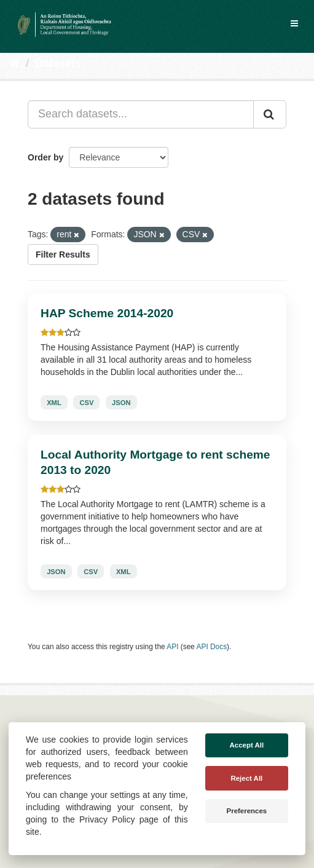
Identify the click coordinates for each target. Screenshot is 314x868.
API (172, 647)
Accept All (247, 745)
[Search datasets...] (141, 114)
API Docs (212, 647)
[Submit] (270, 114)
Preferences (247, 811)
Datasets (58, 63)
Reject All (246, 778)
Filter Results (63, 254)
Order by (45, 157)
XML (54, 403)
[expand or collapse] (294, 23)
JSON (121, 403)
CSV (86, 403)
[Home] (14, 63)
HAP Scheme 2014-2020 (107, 313)
